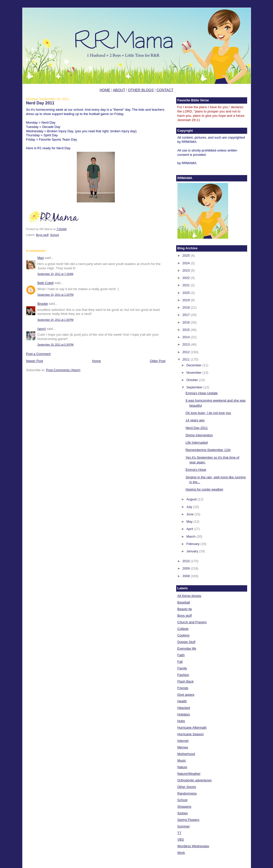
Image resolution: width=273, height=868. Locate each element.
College (183, 629)
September (195, 387)
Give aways (186, 695)
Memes (183, 747)
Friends (183, 688)
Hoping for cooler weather (204, 489)
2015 (187, 330)
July (190, 507)
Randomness (187, 793)
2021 (187, 285)
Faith (181, 655)
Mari (41, 258)
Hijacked (184, 708)
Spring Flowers (188, 820)
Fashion (183, 675)
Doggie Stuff (186, 642)
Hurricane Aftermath (192, 728)
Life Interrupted (197, 442)
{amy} (42, 329)
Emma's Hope (196, 470)
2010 (187, 561)
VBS (181, 839)
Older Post (158, 361)
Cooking (184, 635)
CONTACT (165, 90)
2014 (187, 337)
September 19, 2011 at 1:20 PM (56, 295)
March (191, 536)
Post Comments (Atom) (63, 370)
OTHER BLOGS (141, 90)
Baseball (184, 602)
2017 (187, 315)
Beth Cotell (46, 283)
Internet (183, 741)
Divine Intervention (199, 435)
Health (182, 701)
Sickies (183, 813)
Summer (184, 826)
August (192, 499)
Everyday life (187, 648)
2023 (187, 270)
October (193, 380)
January (193, 551)
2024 (187, 263)
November (194, 373)
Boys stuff (42, 235)
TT (179, 833)
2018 (187, 307)
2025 (187, 256)
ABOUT (119, 90)
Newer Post (35, 361)
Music (182, 760)
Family (182, 668)
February (193, 544)
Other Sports (187, 787)
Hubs (181, 721)
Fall (180, 662)
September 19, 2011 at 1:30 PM (56, 320)
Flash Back (186, 681)
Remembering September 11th (208, 450)
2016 (187, 322)
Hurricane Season (191, 734)
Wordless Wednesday (193, 846)
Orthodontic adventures (195, 780)
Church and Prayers (192, 622)
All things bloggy (189, 596)
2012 (187, 352)
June (190, 514)
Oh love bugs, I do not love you (208, 413)
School (55, 235)
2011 (187, 359)
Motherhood (186, 754)
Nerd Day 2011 (40, 103)
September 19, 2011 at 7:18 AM (56, 274)
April (190, 529)
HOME (105, 90)
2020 (187, 293)
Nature (182, 767)
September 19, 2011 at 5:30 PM (56, 345)
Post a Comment (38, 354)
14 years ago (195, 420)
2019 (187, 300)
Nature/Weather (189, 774)
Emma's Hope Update (202, 393)
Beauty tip (185, 609)
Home (96, 361)
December (194, 365)
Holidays (184, 714)
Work (181, 853)
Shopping (184, 807)
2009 (187, 568)
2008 (187, 576)
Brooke (43, 304)
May (190, 522)
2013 (187, 344)
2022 (187, 278)
